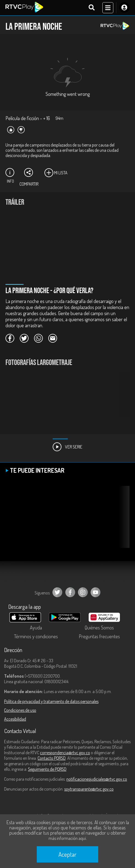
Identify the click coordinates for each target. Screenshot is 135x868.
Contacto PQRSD (52, 758)
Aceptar (67, 854)
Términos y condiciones (36, 636)
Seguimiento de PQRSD (47, 769)
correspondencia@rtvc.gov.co (65, 753)
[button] (123, 398)
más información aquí (67, 838)
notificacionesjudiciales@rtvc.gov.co (97, 779)
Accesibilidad (15, 719)
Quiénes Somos (99, 628)
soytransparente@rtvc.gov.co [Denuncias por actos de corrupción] (89, 789)
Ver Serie (67, 447)
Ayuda (36, 628)
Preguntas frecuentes (99, 636)
